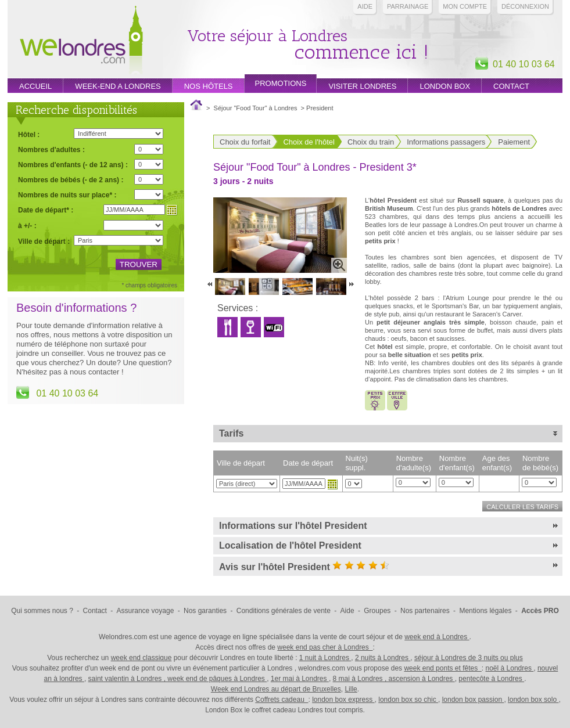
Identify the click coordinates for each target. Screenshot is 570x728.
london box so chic (408, 700)
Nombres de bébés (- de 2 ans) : (71, 180)
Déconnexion (525, 6)
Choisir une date (332, 484)
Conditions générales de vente (284, 611)
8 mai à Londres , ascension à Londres (394, 679)
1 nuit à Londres (325, 658)
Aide (365, 6)
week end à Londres (437, 637)
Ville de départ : (44, 242)
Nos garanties (205, 611)
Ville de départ (241, 463)
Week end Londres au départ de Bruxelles (276, 689)
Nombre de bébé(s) (540, 463)
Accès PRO (540, 611)
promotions (281, 83)
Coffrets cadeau (282, 700)
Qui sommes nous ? (42, 611)
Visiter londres (362, 86)
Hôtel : (29, 135)
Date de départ (308, 463)
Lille (351, 689)
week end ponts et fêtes (442, 668)
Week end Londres (81, 42)
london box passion (473, 700)
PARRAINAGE (408, 6)
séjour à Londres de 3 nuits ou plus (469, 658)
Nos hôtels (209, 86)
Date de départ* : (46, 210)
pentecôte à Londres (491, 679)
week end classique (141, 658)
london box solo (533, 700)
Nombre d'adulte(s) (414, 463)
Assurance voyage (146, 611)
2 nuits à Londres (383, 658)
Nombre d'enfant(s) (457, 463)
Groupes (377, 611)
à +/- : (27, 226)
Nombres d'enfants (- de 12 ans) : (73, 165)
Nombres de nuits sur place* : (67, 195)
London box (445, 86)
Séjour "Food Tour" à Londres (256, 108)
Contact (511, 86)
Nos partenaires (425, 611)
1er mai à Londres (300, 679)
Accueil (35, 86)
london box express (343, 700)
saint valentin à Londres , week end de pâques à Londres (178, 679)
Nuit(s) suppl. (357, 463)
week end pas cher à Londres (325, 647)
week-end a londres (118, 86)
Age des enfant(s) (497, 463)
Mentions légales (485, 611)
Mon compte (465, 6)
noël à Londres (510, 668)
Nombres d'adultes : (51, 149)
